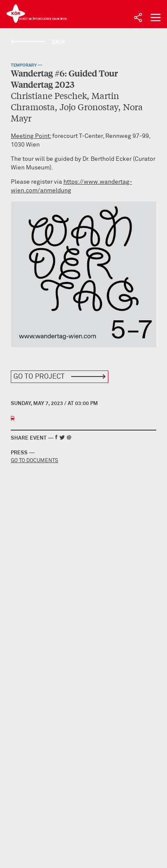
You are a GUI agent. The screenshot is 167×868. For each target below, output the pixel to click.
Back (58, 42)
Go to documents (35, 461)
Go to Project (39, 377)
